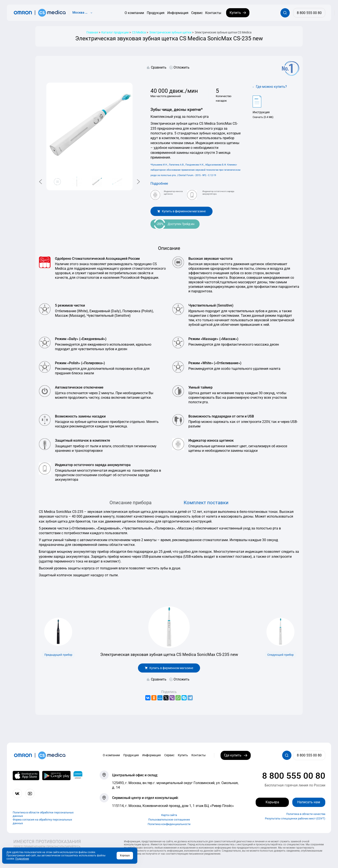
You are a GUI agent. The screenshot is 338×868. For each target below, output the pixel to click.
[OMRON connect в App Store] (26, 776)
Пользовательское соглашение (169, 820)
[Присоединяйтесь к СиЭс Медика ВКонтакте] (17, 793)
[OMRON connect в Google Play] (56, 776)
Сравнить (159, 67)
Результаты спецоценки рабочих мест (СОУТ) (295, 818)
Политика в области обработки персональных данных (43, 814)
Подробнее (159, 184)
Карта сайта (169, 815)
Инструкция (261, 112)
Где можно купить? (271, 87)
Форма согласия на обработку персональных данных (42, 821)
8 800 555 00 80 (294, 776)
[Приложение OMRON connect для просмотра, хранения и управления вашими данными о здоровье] (78, 776)
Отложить (182, 67)
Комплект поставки (206, 503)
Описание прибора (131, 503)
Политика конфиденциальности (169, 824)
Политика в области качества (306, 814)
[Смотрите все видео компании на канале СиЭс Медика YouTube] (30, 793)
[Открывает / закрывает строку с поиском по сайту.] (285, 13)
